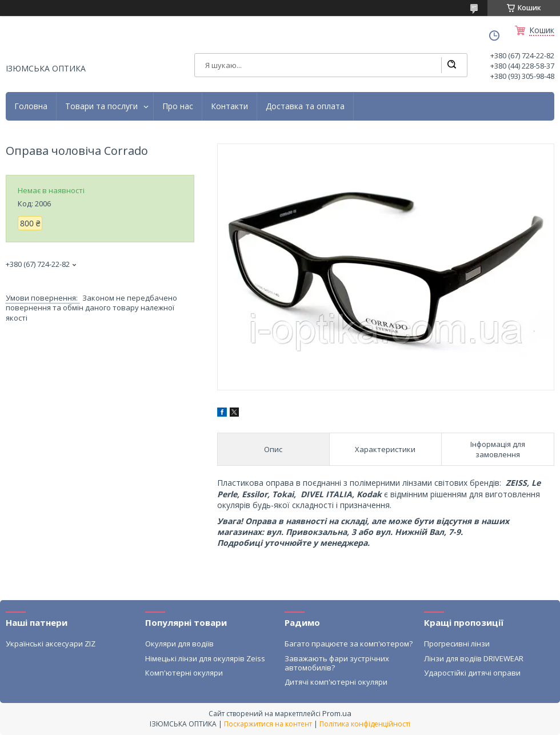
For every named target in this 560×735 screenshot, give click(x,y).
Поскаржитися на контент (268, 724)
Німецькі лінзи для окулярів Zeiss (205, 658)
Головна (31, 106)
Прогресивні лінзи (457, 644)
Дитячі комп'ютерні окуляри (336, 682)
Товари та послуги (101, 106)
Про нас (178, 106)
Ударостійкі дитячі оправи (472, 673)
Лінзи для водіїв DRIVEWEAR (474, 658)
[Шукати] (451, 65)
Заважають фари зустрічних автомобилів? (337, 663)
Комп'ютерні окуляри (184, 673)
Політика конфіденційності (365, 724)
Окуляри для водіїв (179, 644)
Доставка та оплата (305, 106)
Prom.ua (337, 713)
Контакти (229, 106)
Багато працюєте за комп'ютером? (349, 644)
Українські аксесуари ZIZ (51, 644)
